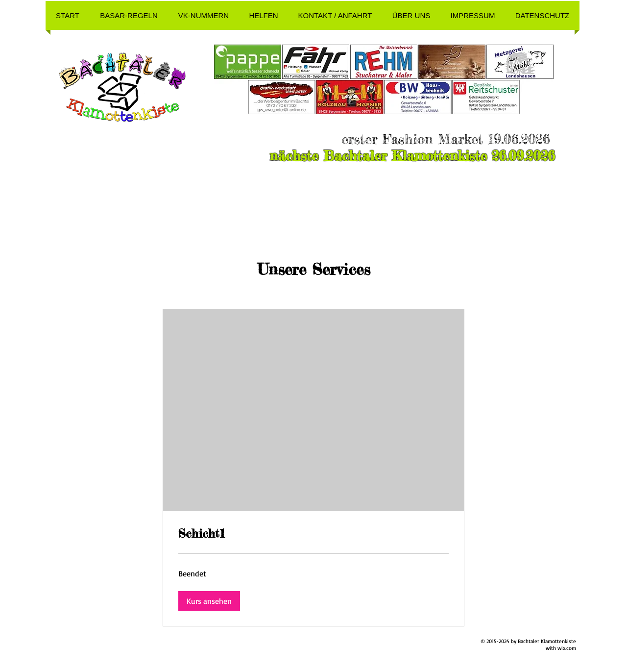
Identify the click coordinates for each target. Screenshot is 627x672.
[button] (129, 15)
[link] (313, 534)
